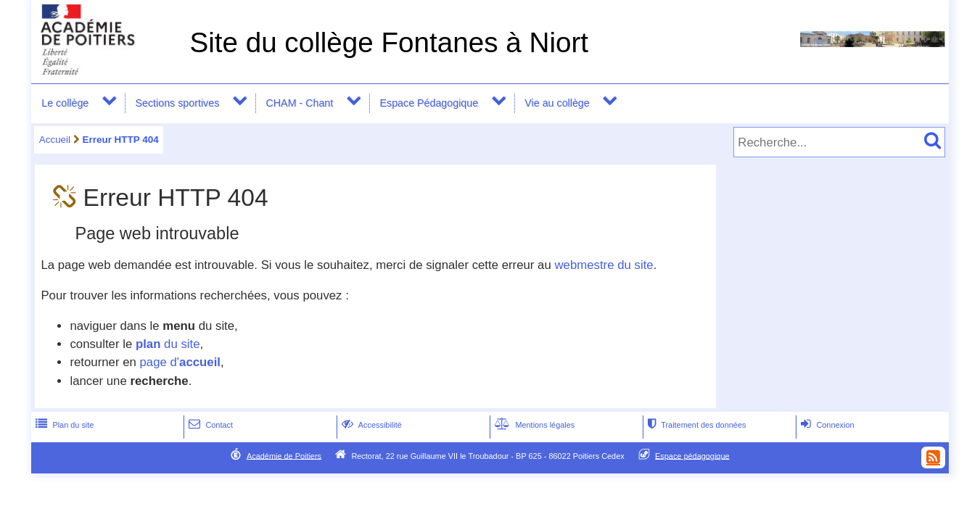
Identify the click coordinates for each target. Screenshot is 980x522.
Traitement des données (695, 425)
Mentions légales (533, 425)
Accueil (55, 140)
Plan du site (63, 425)
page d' (180, 362)
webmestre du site (604, 265)
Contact (209, 425)
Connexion (826, 425)
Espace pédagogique (692, 455)
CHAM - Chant (300, 103)
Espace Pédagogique (429, 103)
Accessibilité (370, 425)
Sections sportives (178, 103)
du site (168, 344)
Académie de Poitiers (284, 455)
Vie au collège (557, 103)
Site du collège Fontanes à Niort (389, 42)
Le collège (65, 103)
